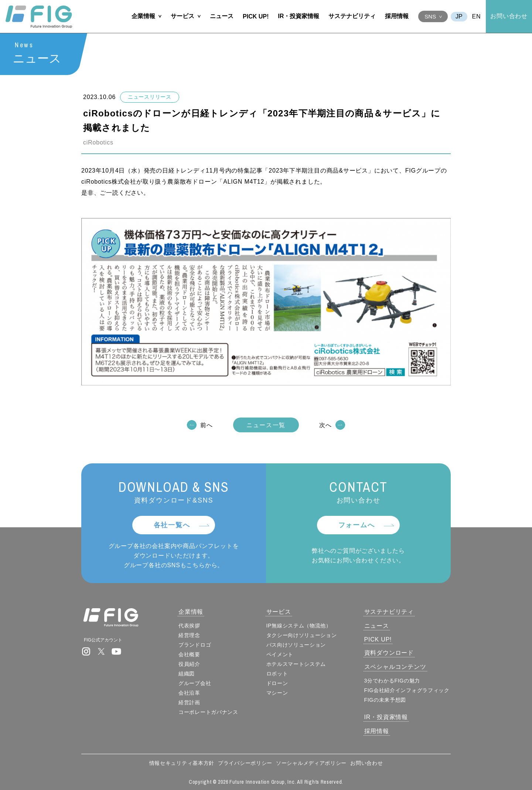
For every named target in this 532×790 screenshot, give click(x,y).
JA (459, 17)
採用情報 (397, 16)
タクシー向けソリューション (302, 635)
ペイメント (280, 654)
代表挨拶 (189, 626)
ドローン (277, 683)
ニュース (222, 16)
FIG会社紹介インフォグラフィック (407, 690)
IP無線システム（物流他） (299, 626)
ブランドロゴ (195, 645)
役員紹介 (189, 664)
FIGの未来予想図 (385, 700)
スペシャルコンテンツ (395, 667)
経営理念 (189, 635)
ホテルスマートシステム (296, 664)
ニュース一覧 (266, 425)
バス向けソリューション (296, 645)
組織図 (187, 674)
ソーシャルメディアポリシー (311, 763)
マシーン (277, 693)
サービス (183, 16)
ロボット (277, 674)
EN (477, 16)
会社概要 (189, 654)
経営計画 (189, 702)
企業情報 (143, 16)
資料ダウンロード (389, 653)
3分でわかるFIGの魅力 (392, 681)
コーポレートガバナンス (208, 712)
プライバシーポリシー (245, 763)
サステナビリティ (352, 16)
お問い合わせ (509, 16)
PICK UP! (256, 16)
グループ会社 (195, 683)
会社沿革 (189, 693)
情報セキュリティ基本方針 (182, 763)
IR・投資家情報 (299, 16)
